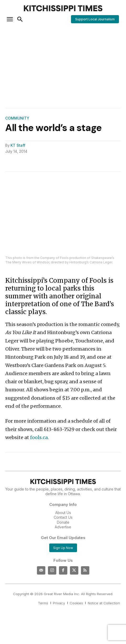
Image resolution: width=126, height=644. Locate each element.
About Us (63, 513)
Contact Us (63, 517)
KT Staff (18, 145)
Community (17, 118)
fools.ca (39, 437)
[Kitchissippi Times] (63, 8)
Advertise (63, 527)
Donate (63, 522)
